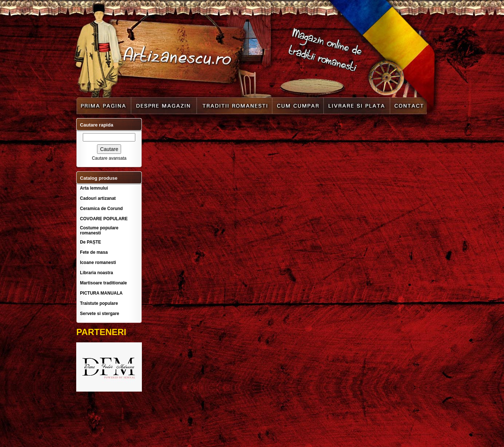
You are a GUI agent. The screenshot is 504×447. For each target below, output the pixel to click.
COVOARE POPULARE (104, 219)
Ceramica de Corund (101, 209)
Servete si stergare (99, 314)
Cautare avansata (109, 158)
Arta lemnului (94, 188)
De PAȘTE (90, 242)
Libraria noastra (96, 273)
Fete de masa (94, 252)
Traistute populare (99, 303)
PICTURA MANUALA (101, 293)
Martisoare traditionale (103, 283)
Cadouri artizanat (98, 198)
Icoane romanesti (98, 263)
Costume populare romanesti (99, 230)
